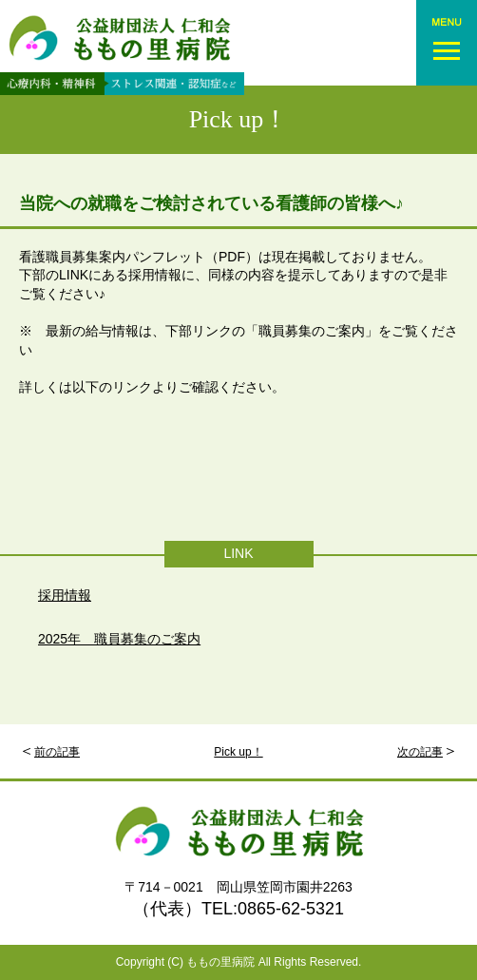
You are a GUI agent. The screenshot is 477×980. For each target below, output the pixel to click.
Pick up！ (239, 119)
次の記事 (420, 752)
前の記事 (57, 752)
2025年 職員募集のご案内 (119, 639)
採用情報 (65, 595)
